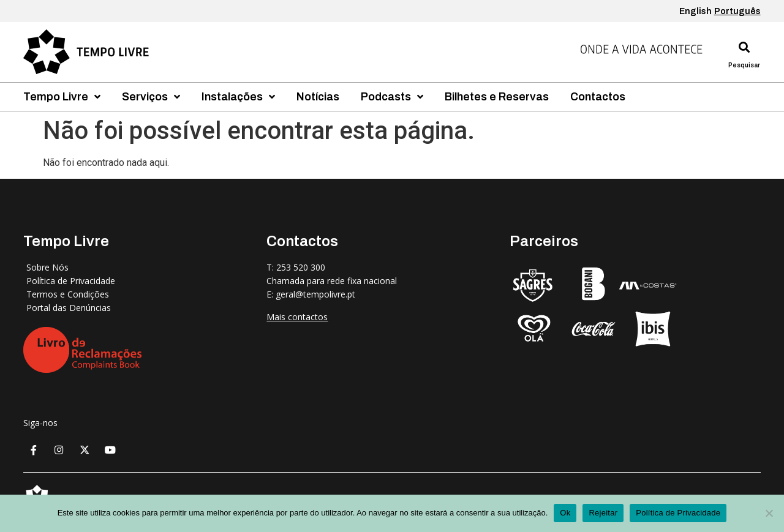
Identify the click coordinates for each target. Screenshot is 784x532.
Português (737, 11)
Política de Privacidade (678, 513)
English (695, 11)
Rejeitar (603, 513)
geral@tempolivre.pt (315, 294)
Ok (565, 513)
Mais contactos (297, 317)
